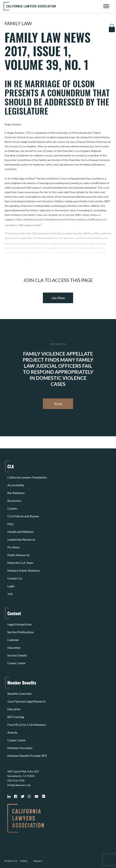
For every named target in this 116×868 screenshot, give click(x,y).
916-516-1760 (16, 780)
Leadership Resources (21, 539)
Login (11, 586)
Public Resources (19, 555)
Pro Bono (14, 547)
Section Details (17, 655)
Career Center (17, 663)
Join (10, 594)
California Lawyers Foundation (27, 477)
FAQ (10, 524)
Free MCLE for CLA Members (27, 725)
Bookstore (14, 501)
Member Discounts (20, 748)
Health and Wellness (21, 532)
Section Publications (21, 632)
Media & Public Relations (24, 570)
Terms (24, 861)
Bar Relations (16, 493)
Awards (12, 732)
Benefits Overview (19, 694)
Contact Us (15, 578)
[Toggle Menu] (106, 6)
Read (58, 404)
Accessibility (16, 485)
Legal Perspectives (20, 624)
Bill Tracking (16, 717)
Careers (12, 508)
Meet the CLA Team (20, 563)
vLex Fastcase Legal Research (26, 701)
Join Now (58, 298)
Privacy (38, 861)
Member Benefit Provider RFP (27, 756)
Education (14, 647)
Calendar (13, 640)
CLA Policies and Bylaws (23, 516)
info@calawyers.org (19, 785)
